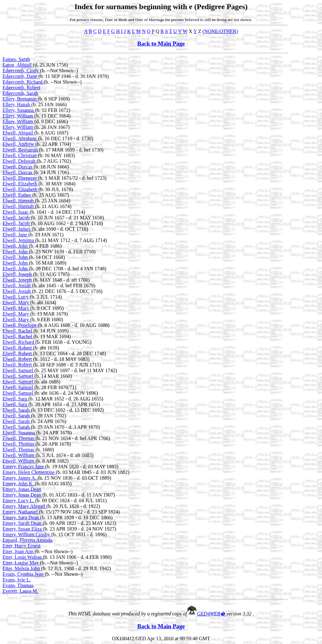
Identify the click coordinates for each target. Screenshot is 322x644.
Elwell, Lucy (16, 297)
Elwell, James (17, 229)
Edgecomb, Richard (23, 82)
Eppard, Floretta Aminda (28, 540)
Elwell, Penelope (20, 325)
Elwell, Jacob (17, 218)
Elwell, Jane (15, 235)
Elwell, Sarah (17, 410)
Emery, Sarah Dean (23, 523)
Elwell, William (19, 455)
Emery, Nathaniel (21, 512)
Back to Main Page (161, 44)
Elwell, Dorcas (18, 167)
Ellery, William (19, 116)
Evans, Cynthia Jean (24, 574)
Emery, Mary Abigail (24, 506)
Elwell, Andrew (19, 144)
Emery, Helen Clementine (29, 472)
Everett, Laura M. (20, 591)
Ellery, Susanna (19, 110)
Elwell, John (16, 246)
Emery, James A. (20, 478)
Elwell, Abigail (18, 133)
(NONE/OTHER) (220, 31)
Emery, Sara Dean (21, 517)
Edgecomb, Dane (20, 76)
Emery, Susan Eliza (23, 529)
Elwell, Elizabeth (20, 184)
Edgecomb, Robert (21, 88)
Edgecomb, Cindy (21, 71)
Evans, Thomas (18, 585)
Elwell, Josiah (17, 286)
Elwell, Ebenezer (20, 178)
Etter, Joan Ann (19, 551)
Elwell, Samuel (19, 370)
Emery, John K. (19, 484)
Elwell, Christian (20, 155)
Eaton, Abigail (18, 65)
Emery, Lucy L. (19, 501)
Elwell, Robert (18, 348)
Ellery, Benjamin (20, 99)
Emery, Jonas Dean (22, 489)
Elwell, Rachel (18, 331)
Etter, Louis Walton (23, 557)
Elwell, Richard (19, 342)
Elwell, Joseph (18, 274)
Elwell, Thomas (19, 438)
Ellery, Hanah (17, 105)
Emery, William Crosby (27, 534)
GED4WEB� (212, 614)
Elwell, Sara (15, 399)
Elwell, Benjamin (21, 150)
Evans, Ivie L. (17, 580)
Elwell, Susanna (19, 433)
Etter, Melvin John (22, 568)
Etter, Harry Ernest (22, 546)
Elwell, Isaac (16, 212)
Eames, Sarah (16, 59)
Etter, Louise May (21, 563)
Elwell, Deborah (20, 161)
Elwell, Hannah (19, 201)
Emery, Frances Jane (24, 467)
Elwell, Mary (16, 303)
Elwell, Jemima (19, 240)
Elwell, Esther (17, 195)
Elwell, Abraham (20, 138)
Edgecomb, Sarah (20, 93)
